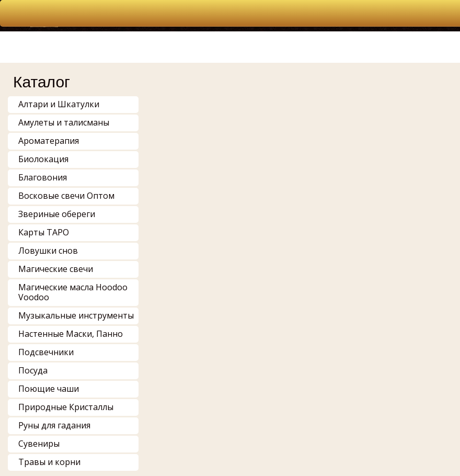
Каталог (42, 82)
